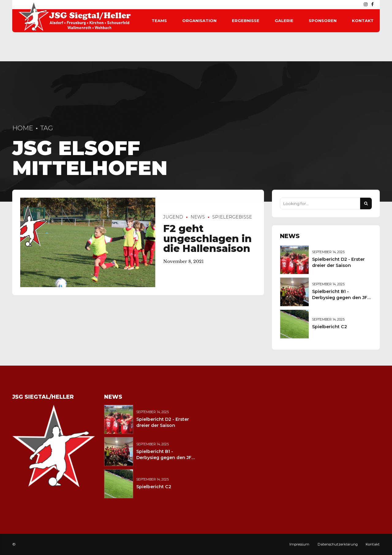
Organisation (199, 21)
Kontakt (363, 21)
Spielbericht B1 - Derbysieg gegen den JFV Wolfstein (341, 298)
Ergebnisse (246, 21)
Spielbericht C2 (330, 327)
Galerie (284, 21)
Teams (159, 21)
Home (23, 128)
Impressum (299, 544)
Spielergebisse (232, 217)
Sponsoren (323, 21)
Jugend (173, 217)
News (198, 217)
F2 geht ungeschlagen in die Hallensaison (207, 238)
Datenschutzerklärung (338, 544)
